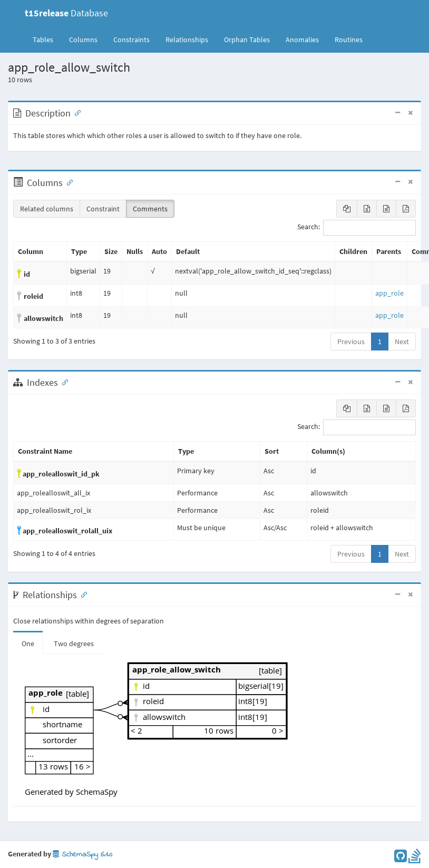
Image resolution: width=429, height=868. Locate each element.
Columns (83, 40)
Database (66, 13)
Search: (357, 228)
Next (402, 342)
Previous (351, 342)
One (28, 643)
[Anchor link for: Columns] (67, 182)
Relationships (187, 40)
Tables (47, 39)
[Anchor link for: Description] (75, 112)
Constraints (131, 40)
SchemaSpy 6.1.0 (82, 855)
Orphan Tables (247, 40)
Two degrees (74, 643)
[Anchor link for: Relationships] (82, 594)
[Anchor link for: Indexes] (63, 382)
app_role (389, 293)
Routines (349, 40)
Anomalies (302, 40)
